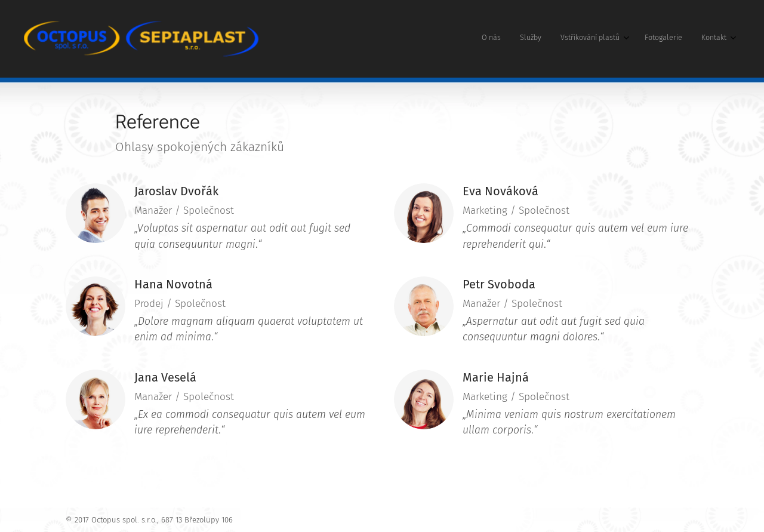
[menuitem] (647, 39)
